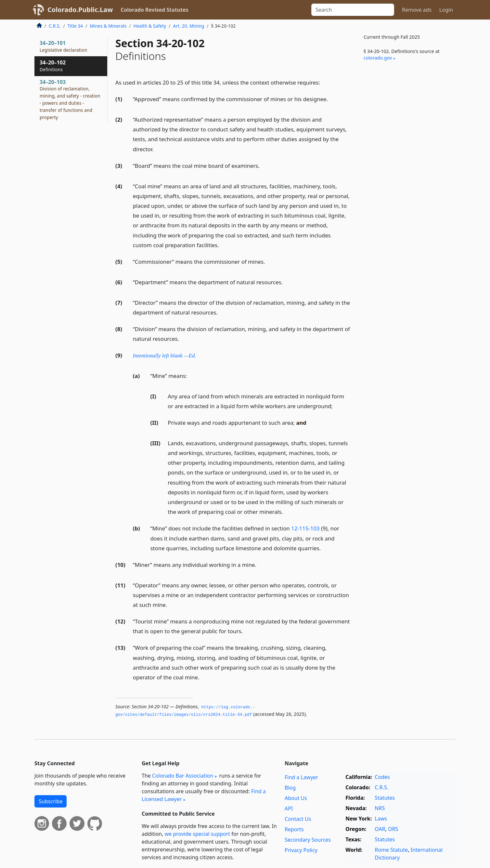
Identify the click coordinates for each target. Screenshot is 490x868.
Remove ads (417, 10)
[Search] (353, 10)
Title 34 (75, 26)
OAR (380, 829)
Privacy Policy (301, 850)
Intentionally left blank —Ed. (165, 356)
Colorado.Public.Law (80, 10)
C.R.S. (55, 26)
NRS (380, 808)
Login (446, 10)
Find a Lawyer (301, 777)
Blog (290, 788)
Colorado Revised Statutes (154, 10)
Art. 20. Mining (189, 26)
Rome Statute (391, 850)
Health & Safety (150, 26)
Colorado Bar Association (183, 776)
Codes (382, 777)
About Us (296, 798)
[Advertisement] (407, 174)
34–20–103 (70, 99)
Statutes (385, 798)
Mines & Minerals (108, 26)
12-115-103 (305, 528)
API (289, 808)
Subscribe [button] (51, 801)
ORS (393, 829)
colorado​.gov (378, 58)
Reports (294, 829)
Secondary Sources (308, 840)
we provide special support (197, 834)
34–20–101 (63, 46)
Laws (381, 819)
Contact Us (298, 819)
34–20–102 (53, 66)
